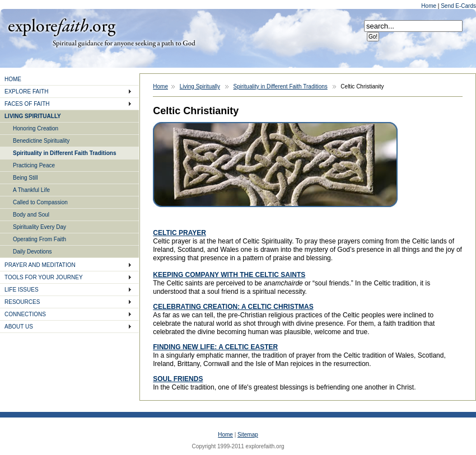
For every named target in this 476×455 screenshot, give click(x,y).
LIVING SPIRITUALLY (33, 116)
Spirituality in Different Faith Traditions (64, 153)
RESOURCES (22, 302)
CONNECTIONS (25, 314)
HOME (13, 79)
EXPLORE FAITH (26, 92)
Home (429, 6)
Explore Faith (62, 26)
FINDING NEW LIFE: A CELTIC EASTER (215, 347)
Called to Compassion (40, 202)
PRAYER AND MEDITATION (40, 265)
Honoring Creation (36, 128)
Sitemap (248, 435)
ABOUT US (19, 327)
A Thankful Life (31, 190)
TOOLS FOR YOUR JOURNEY (44, 277)
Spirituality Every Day (39, 227)
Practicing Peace (34, 165)
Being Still (25, 178)
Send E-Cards (458, 6)
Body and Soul (31, 215)
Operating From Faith (39, 239)
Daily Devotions (32, 252)
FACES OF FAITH (27, 104)
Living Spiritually (200, 86)
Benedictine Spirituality (41, 141)
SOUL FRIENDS (178, 379)
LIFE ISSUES (22, 290)
